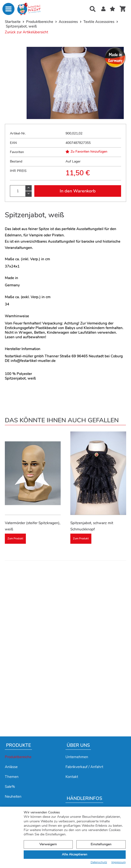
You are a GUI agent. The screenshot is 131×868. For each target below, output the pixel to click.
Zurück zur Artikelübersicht (26, 32)
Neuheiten (13, 797)
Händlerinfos (84, 798)
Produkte (18, 745)
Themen (12, 777)
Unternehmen (77, 757)
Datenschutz (99, 862)
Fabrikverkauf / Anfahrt (84, 767)
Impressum (119, 862)
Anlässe (11, 767)
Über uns (78, 745)
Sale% (10, 787)
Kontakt (72, 777)
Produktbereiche (18, 757)
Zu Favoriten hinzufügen (86, 152)
